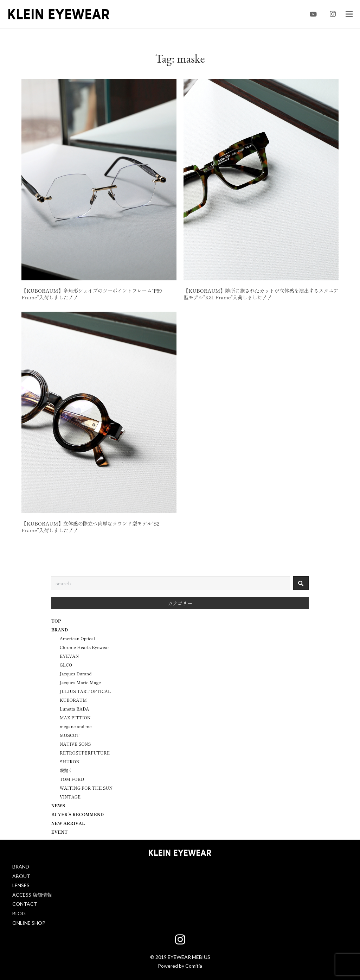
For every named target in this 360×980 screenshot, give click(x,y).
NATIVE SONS (75, 744)
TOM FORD (72, 779)
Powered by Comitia (180, 966)
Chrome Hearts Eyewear (85, 647)
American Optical (77, 638)
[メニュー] (349, 14)
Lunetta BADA (75, 709)
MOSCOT (70, 735)
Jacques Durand (76, 673)
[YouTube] (313, 14)
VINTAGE (70, 797)
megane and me (76, 726)
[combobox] (171, 583)
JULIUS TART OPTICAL (85, 691)
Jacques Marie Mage (80, 682)
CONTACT (25, 904)
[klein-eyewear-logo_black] (59, 14)
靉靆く (66, 770)
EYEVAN (69, 656)
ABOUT (21, 876)
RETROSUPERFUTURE (85, 753)
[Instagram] (333, 14)
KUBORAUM (73, 700)
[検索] (301, 583)
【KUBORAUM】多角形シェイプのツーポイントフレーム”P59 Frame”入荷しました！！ (92, 294)
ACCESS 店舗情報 (32, 895)
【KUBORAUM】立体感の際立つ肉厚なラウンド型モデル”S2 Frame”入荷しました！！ (90, 527)
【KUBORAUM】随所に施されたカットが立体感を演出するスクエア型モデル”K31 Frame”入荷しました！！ (261, 294)
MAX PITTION (75, 717)
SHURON (70, 761)
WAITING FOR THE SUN (86, 788)
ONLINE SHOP (29, 923)
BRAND (21, 867)
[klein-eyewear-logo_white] (180, 854)
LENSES (21, 885)
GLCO (66, 665)
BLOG (19, 913)
